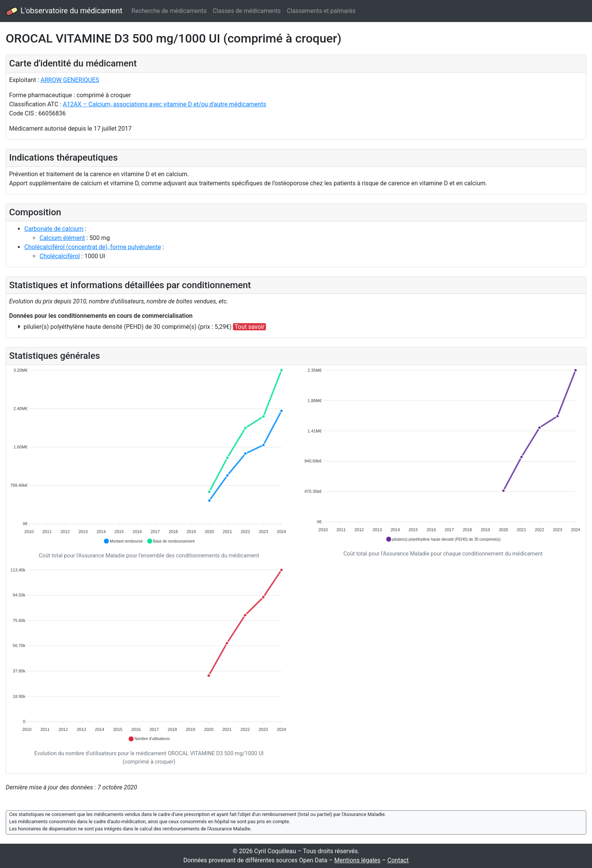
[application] (149, 456)
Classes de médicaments (247, 11)
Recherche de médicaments (169, 11)
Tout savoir (249, 327)
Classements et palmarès (321, 11)
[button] (123, 541)
